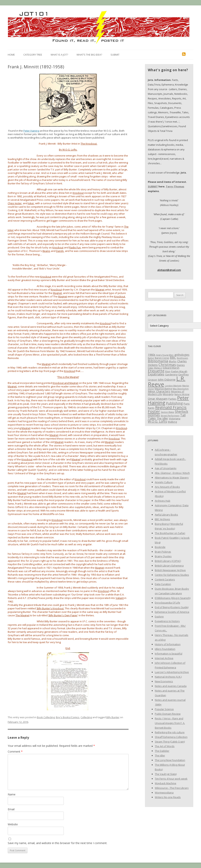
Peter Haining (31, 131)
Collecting (86, 717)
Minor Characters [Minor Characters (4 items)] (159, 391)
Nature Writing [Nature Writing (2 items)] (182, 394)
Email (11, 809)
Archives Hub (163, 501)
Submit (115, 55)
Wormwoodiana (164, 793)
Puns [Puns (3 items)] (187, 404)
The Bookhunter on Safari (170, 533)
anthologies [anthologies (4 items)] (182, 355)
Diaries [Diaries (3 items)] (181, 365)
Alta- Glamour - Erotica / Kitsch (172, 473)
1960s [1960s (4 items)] (152, 355)
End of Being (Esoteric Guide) (172, 607)
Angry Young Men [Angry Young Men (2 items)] (165, 355)
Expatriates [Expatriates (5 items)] (156, 374)
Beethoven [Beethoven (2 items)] (182, 358)
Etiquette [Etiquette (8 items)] (156, 371)
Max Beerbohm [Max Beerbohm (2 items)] (181, 389)
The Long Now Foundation (170, 760)
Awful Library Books (166, 515)
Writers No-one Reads (168, 797)
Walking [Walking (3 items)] (172, 422)
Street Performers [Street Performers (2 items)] (170, 416)
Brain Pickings (163, 552)
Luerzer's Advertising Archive (172, 672)
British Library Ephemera (169, 566)
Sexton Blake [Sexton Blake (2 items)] (167, 412)
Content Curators (165, 579)
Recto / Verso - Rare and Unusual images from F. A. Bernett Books (170, 723)
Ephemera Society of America (172, 612)
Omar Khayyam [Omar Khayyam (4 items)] (158, 399)
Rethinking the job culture (170, 732)
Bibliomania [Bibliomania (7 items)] (158, 361)
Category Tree (33, 55)
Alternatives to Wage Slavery (172, 478)
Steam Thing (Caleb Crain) (170, 742)
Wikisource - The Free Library (172, 788)
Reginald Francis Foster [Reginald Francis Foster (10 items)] (167, 409)
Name (12, 794)
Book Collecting (46, 717)
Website (13, 824)
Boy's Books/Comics (68, 717)
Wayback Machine (166, 783)
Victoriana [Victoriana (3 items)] (175, 418)
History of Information (168, 644)
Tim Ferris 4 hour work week (171, 779)
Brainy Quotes (163, 556)
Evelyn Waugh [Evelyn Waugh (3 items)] (179, 371)
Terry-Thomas (175, 186)
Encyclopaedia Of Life (167, 603)
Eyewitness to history (167, 621)
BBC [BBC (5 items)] (173, 358)
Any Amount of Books (167, 487)
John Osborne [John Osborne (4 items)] (167, 379)
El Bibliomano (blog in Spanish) (173, 598)
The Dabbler (162, 751)
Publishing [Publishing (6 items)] (174, 403)
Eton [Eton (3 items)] (168, 371)
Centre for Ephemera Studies (172, 575)
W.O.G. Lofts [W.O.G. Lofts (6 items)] (157, 421)
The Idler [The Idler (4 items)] (162, 418)
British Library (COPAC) (168, 561)
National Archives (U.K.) (168, 677)
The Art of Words (165, 746)
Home (11, 55)
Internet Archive (164, 658)
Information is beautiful (169, 654)
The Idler (160, 755)
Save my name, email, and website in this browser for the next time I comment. (57, 843)
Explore (159, 616)
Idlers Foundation (165, 649)
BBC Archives (162, 519)
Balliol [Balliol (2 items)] (151, 358)
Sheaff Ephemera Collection (171, 737)
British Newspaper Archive (170, 570)
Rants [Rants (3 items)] (151, 408)
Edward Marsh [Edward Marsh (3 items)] (171, 368)
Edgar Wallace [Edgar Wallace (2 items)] (155, 368)
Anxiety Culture (164, 482)
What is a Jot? (59, 55)
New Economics (164, 681)
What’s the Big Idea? (89, 55)
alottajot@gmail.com (169, 270)
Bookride (160, 547)
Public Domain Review (168, 714)
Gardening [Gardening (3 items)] (171, 374)
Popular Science (164, 709)
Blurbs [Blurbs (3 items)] (173, 361)
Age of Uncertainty (166, 468)
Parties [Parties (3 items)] (172, 399)
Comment (15, 752)
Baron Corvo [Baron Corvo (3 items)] (162, 358)
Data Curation (163, 584)
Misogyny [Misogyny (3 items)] (168, 394)
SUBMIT (153, 186)
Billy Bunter (113, 717)
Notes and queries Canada (171, 686)
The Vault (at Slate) (166, 774)
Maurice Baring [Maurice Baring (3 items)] (163, 389)
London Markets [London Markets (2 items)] (173, 386)
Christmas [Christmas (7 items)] (167, 365)
